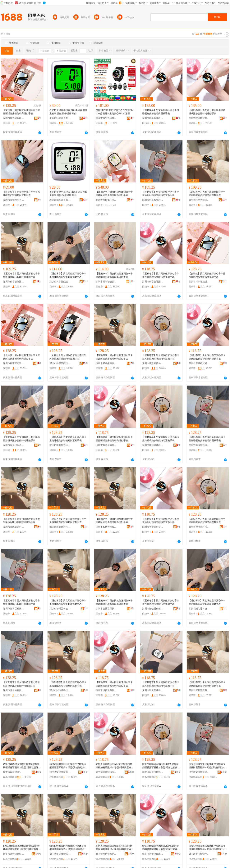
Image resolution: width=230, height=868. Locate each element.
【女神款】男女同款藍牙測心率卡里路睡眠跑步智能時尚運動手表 (21, 112)
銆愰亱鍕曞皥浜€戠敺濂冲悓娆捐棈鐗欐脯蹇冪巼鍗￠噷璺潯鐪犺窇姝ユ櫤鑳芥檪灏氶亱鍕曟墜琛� (22, 766)
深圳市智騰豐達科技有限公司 (153, 690)
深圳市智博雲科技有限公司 (106, 527)
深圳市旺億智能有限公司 (14, 200)
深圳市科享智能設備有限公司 (153, 118)
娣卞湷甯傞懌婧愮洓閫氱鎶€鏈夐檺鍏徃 (60, 772)
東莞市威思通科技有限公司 (106, 118)
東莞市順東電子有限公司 (60, 118)
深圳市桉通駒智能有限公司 (14, 118)
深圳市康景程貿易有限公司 (153, 363)
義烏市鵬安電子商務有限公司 (60, 200)
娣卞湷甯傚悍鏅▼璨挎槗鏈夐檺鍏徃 (14, 772)
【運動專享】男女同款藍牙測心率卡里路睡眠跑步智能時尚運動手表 (114, 194)
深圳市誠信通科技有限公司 (153, 609)
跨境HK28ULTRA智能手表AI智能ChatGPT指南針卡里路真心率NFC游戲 (115, 112)
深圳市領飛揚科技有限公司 (106, 363)
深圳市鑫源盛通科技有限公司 (60, 445)
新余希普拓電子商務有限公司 (106, 200)
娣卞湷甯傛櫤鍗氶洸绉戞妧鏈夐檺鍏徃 (106, 854)
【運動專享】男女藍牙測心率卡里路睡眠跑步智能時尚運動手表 (161, 112)
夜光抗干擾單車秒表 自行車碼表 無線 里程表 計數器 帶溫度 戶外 (68, 112)
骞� (38, 772)
